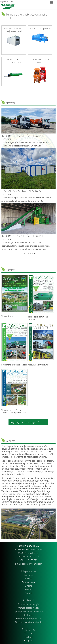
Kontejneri (29, 615)
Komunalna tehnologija (28, 604)
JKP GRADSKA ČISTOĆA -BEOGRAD (23, 136)
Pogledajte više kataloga (23, 422)
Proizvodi (29, 575)
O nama (28, 586)
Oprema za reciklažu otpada (28, 622)
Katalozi (10, 270)
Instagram (29, 641)
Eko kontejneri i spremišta (28, 619)
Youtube (28, 633)
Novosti (10, 103)
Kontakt (28, 593)
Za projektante (28, 582)
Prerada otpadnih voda (28, 608)
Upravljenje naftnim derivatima (28, 611)
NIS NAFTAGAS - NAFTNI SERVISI (21, 191)
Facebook (28, 637)
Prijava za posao (7, 1)
